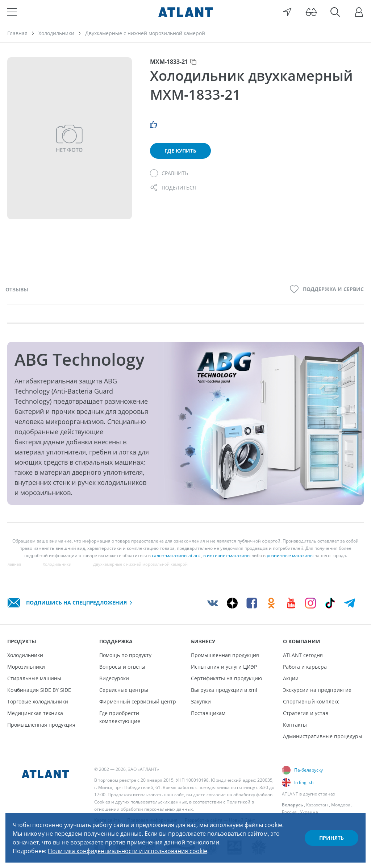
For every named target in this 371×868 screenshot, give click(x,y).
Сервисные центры (124, 690)
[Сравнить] (169, 173)
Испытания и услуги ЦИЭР (224, 667)
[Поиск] (335, 12)
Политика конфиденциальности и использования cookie (128, 851)
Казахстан (317, 805)
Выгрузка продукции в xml (224, 690)
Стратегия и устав (306, 713)
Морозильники (26, 667)
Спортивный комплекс (311, 701)
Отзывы (17, 289)
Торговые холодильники (38, 701)
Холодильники (25, 655)
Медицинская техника (35, 713)
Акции (291, 678)
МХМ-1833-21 (169, 62)
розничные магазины (290, 555)
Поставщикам (208, 713)
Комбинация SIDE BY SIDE (39, 690)
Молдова (341, 805)
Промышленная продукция (41, 725)
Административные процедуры (323, 736)
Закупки (201, 701)
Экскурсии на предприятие (317, 690)
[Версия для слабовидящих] (311, 12)
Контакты (295, 725)
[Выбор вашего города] (287, 12)
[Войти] (359, 12)
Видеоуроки (114, 678)
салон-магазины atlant (176, 555)
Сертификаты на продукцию (227, 678)
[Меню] (12, 12)
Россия (289, 812)
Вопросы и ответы (122, 667)
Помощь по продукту (125, 655)
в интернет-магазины (227, 555)
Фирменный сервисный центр (138, 701)
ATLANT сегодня (303, 655)
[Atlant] (185, 12)
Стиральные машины (34, 678)
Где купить (180, 151)
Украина (309, 812)
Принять (332, 838)
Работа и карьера (305, 667)
